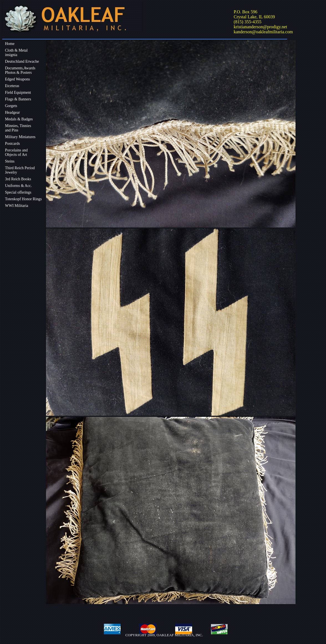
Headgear (12, 112)
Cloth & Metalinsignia (16, 53)
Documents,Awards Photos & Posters (20, 70)
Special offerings (18, 192)
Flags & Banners (18, 99)
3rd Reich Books (18, 179)
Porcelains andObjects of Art (16, 152)
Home (10, 44)
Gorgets (11, 106)
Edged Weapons (17, 79)
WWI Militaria (17, 206)
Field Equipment (18, 92)
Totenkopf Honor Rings (23, 199)
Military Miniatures (20, 137)
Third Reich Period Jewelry (20, 170)
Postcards (12, 144)
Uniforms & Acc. (18, 186)
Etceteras (12, 86)
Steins (10, 161)
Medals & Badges (19, 119)
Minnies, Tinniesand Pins (18, 128)
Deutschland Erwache (22, 61)
